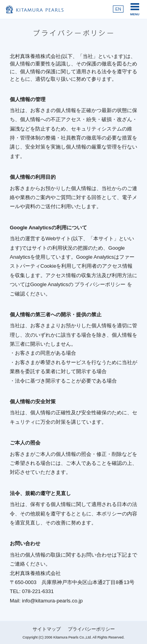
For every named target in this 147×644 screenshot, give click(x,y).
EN (118, 9)
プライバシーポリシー (101, 284)
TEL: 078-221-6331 (32, 591)
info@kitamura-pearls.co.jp (52, 601)
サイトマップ (47, 629)
